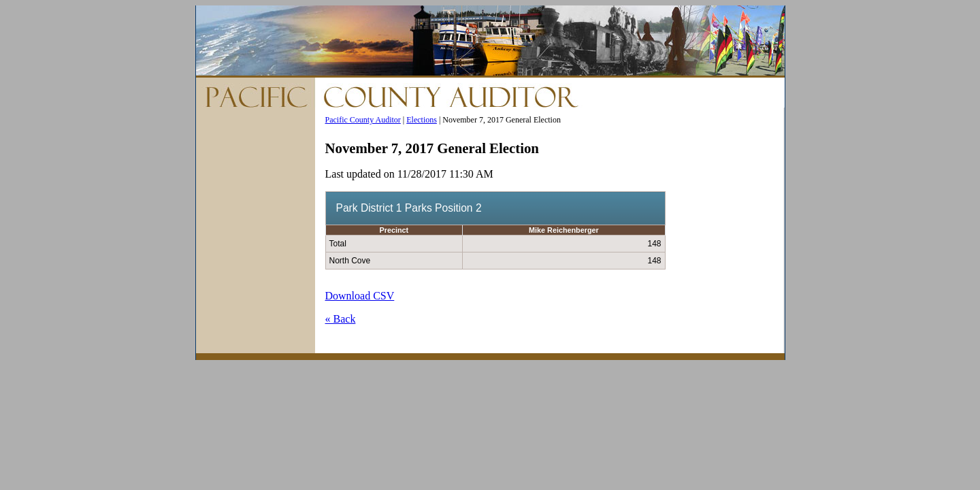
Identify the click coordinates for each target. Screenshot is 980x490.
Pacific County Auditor (363, 120)
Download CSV (360, 296)
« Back (341, 319)
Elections (422, 120)
